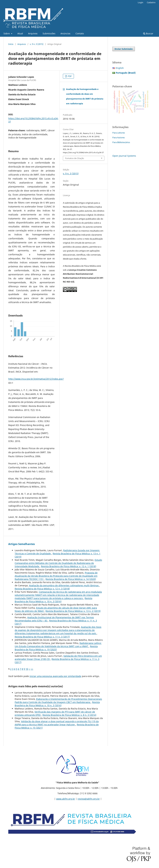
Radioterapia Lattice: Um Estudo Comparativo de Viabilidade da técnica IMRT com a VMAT (58, 645)
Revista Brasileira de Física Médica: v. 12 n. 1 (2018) (69, 566)
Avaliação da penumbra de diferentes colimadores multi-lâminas (64, 585)
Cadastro (151, 2)
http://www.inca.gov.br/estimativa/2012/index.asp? (36, 379)
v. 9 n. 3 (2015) (37, 44)
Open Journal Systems (124, 156)
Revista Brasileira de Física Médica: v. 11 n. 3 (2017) (42, 637)
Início (11, 44)
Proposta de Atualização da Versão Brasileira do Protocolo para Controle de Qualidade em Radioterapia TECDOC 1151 (56, 576)
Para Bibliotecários (121, 142)
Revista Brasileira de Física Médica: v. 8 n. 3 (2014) (69, 715)
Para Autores (119, 137)
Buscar (148, 33)
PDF (70, 76)
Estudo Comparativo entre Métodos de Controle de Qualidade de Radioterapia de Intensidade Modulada (58, 563)
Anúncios (65, 33)
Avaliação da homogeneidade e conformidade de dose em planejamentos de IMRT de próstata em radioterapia (85, 96)
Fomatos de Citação (75, 158)
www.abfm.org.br (66, 799)
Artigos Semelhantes (22, 544)
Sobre (7, 33)
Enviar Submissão (124, 49)
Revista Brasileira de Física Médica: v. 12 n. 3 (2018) (42, 589)
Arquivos (33, 33)
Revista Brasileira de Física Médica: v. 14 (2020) (71, 579)
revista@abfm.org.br (89, 799)
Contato (80, 33)
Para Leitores (119, 133)
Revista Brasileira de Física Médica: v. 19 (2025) (56, 648)
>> (32, 669)
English (120, 68)
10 (27, 669)
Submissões (49, 33)
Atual (20, 33)
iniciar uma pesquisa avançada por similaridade (55, 676)
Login (140, 2)
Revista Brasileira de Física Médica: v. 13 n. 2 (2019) (73, 611)
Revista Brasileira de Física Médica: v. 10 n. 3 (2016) (53, 600)
